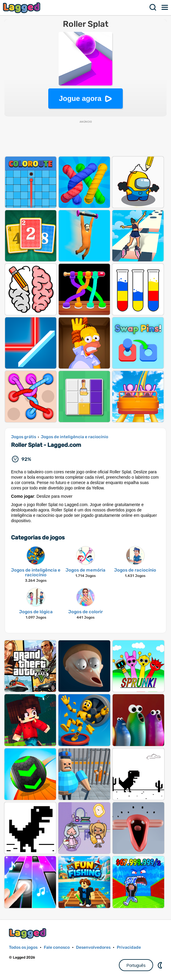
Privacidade (129, 947)
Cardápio (165, 7)
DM (161, 965)
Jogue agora (80, 98)
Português (136, 965)
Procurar (153, 7)
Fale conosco (57, 947)
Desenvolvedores (93, 947)
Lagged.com (28, 933)
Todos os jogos (23, 947)
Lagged (22, 8)
